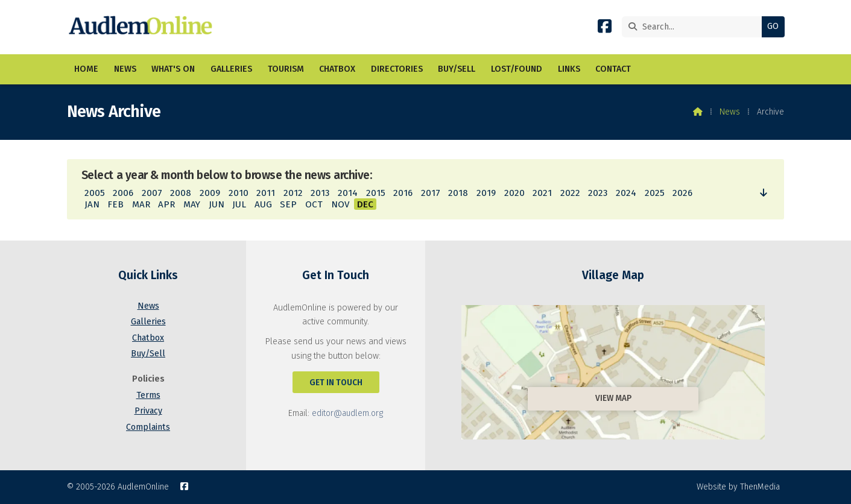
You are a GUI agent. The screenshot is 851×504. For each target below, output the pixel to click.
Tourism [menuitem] (286, 69)
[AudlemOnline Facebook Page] (605, 29)
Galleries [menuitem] (231, 69)
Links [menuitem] (569, 69)
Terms (148, 395)
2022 (570, 193)
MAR (141, 204)
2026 (682, 193)
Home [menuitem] (86, 69)
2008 (181, 193)
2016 (403, 193)
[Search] (695, 27)
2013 (320, 193)
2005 (95, 193)
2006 (123, 193)
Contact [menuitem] (613, 69)
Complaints (148, 427)
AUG (263, 204)
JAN (92, 204)
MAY (192, 204)
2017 (431, 193)
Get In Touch (336, 383)
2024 (626, 193)
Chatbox (148, 338)
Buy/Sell (148, 354)
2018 (458, 193)
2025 (655, 193)
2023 (598, 193)
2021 (542, 193)
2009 (210, 193)
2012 (293, 193)
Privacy (148, 411)
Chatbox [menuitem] (337, 69)
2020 (514, 193)
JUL (239, 204)
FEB (115, 204)
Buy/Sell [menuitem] (457, 69)
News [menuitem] (125, 69)
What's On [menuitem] (173, 69)
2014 (348, 193)
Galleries (148, 322)
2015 (376, 193)
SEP (288, 204)
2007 (152, 193)
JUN (217, 204)
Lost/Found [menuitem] (517, 69)
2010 (239, 193)
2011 (266, 193)
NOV (340, 204)
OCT (314, 204)
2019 (486, 193)
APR (166, 204)
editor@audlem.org (347, 413)
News (730, 112)
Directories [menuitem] (397, 69)
